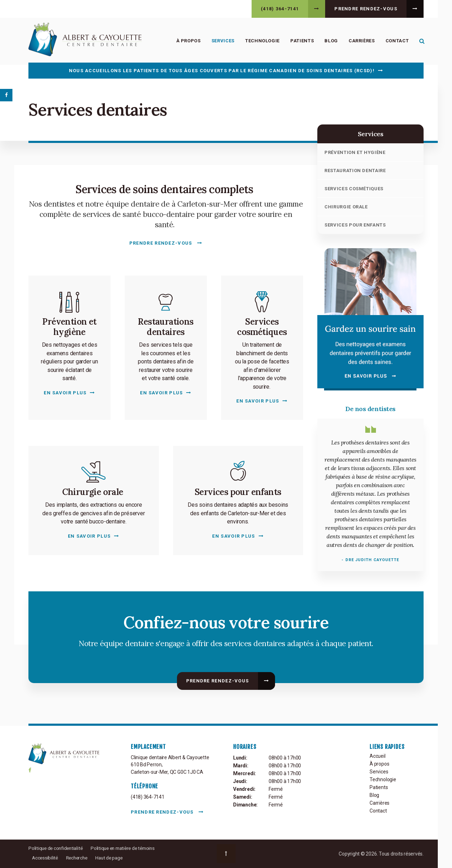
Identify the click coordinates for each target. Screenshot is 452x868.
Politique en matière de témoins (128, 848)
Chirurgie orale (346, 207)
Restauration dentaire (355, 171)
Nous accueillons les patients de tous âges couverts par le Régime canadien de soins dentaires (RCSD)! (222, 71)
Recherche (79, 858)
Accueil (378, 756)
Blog (330, 41)
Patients (301, 41)
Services (222, 41)
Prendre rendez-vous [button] (366, 9)
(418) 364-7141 (280, 9)
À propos (187, 41)
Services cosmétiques (354, 189)
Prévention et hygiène (355, 152)
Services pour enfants (355, 225)
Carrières (361, 41)
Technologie (261, 41)
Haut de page (113, 858)
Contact (396, 41)
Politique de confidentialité (57, 848)
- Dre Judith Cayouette (370, 560)
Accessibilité (45, 858)
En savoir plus (65, 393)
